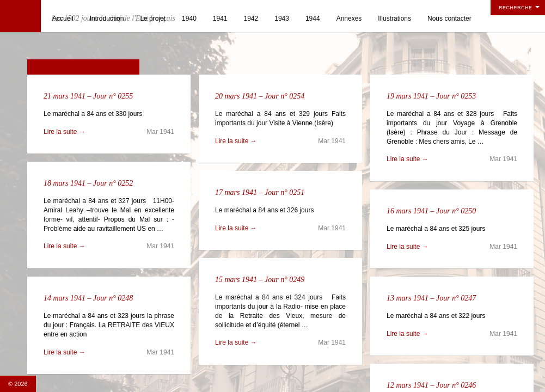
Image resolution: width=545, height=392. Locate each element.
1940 (189, 19)
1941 (220, 19)
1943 (282, 19)
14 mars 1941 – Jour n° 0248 (88, 298)
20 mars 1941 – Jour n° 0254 (260, 96)
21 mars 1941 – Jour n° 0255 (88, 96)
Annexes (349, 19)
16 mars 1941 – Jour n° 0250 (431, 211)
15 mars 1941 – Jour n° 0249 (260, 280)
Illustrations (394, 19)
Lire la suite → (65, 132)
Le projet (153, 19)
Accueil (63, 19)
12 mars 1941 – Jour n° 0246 (431, 385)
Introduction (107, 19)
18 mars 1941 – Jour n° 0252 (88, 183)
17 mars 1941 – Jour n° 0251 (260, 192)
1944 (313, 19)
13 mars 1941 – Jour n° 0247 (431, 298)
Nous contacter (449, 19)
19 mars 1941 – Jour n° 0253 (431, 96)
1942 (251, 19)
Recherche (516, 8)
